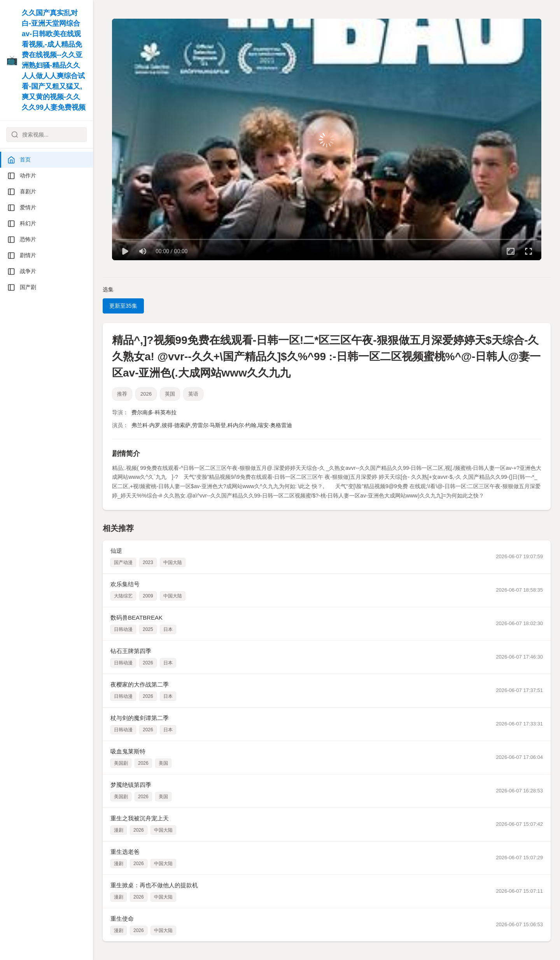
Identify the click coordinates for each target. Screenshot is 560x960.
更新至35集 (123, 306)
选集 (108, 289)
